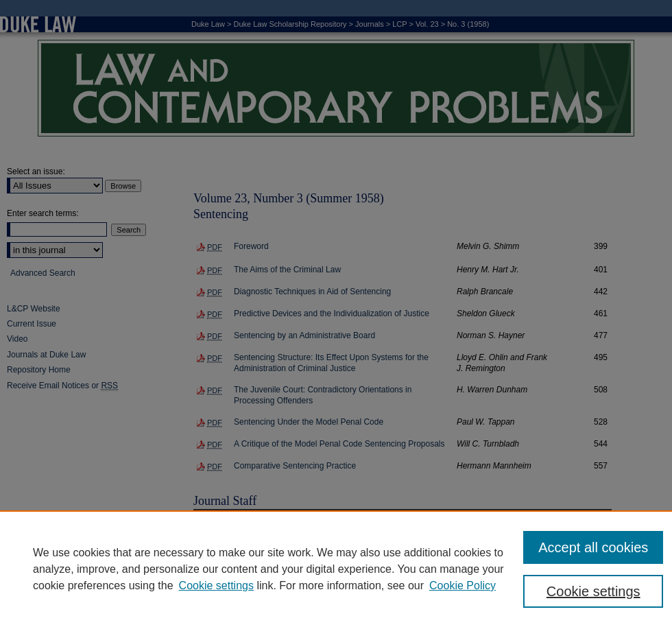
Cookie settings (216, 585)
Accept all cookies (593, 547)
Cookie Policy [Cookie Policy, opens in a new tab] (463, 585)
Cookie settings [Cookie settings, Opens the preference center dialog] (593, 591)
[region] (336, 569)
